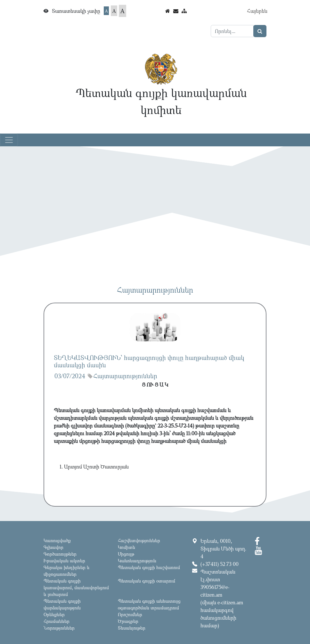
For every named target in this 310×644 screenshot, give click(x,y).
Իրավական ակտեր (64, 561)
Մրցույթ (126, 554)
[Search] (232, 31)
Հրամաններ (57, 621)
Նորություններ (59, 628)
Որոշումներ (130, 614)
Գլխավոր (53, 547)
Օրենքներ (54, 614)
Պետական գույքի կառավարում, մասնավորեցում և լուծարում (76, 587)
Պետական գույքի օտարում (147, 581)
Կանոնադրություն (137, 561)
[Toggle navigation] (9, 140)
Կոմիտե (126, 547)
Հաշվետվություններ (139, 540)
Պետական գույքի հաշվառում (149, 567)
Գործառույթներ (60, 554)
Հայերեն (257, 11)
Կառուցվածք (57, 540)
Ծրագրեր (128, 621)
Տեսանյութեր (132, 628)
